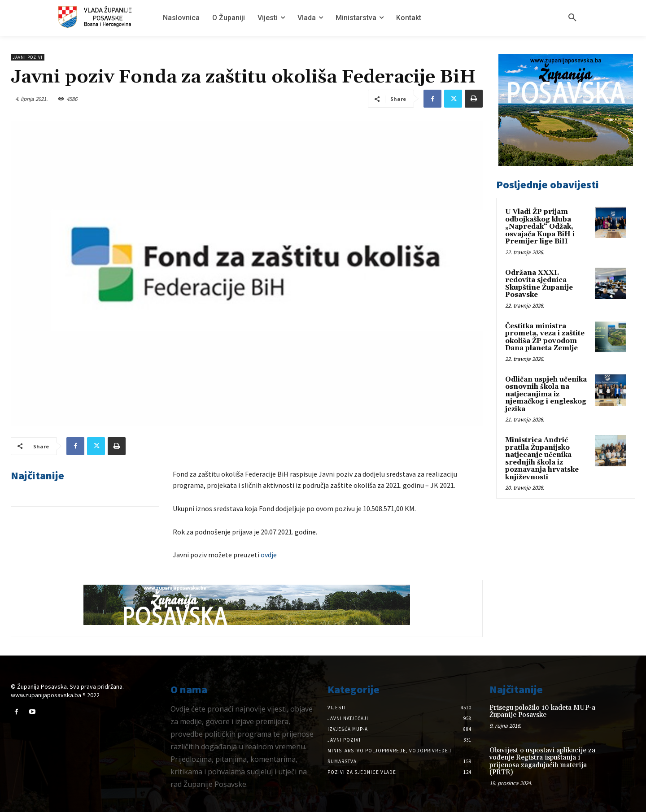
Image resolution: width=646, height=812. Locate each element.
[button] (572, 18)
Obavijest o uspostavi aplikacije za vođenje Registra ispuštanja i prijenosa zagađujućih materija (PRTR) (542, 762)
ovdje (269, 555)
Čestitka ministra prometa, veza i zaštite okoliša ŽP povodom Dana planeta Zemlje (545, 337)
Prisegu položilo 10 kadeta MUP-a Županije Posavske (542, 712)
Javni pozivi (28, 57)
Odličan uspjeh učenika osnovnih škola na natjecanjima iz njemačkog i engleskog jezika (546, 394)
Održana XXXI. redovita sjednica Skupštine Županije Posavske (539, 284)
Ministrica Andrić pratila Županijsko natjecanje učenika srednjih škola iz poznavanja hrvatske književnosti (542, 459)
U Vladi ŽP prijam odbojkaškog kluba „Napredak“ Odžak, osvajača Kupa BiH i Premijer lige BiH (540, 227)
